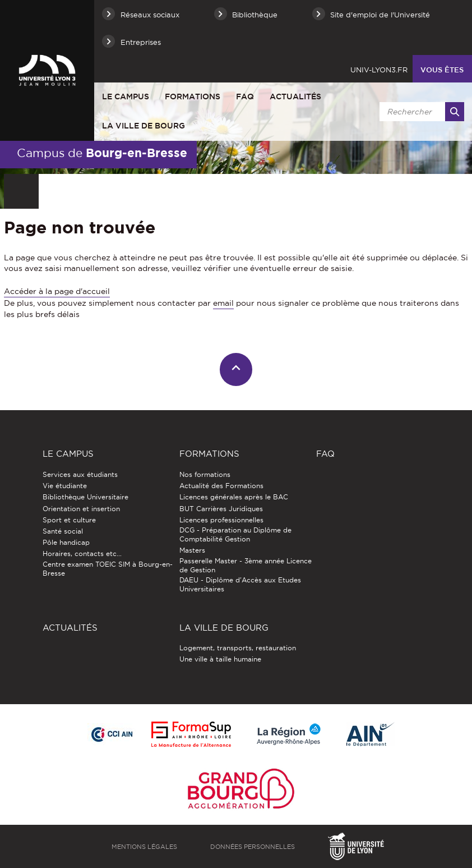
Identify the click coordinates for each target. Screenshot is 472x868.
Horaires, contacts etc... (82, 554)
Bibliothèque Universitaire (85, 497)
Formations (193, 97)
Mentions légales (144, 847)
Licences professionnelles (221, 520)
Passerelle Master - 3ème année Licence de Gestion (246, 565)
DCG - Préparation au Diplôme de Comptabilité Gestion (235, 534)
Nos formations (205, 474)
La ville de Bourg (144, 126)
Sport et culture (69, 520)
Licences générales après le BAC (234, 497)
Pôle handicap (66, 542)
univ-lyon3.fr (379, 70)
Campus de (102, 153)
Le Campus (126, 97)
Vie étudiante (65, 486)
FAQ (245, 97)
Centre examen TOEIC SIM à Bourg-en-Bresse (108, 569)
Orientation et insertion (81, 509)
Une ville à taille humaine (220, 659)
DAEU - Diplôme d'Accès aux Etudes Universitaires (240, 584)
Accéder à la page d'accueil (57, 291)
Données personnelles (253, 847)
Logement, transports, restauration (238, 648)
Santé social (63, 531)
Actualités (295, 97)
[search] (420, 112)
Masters (192, 550)
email (223, 303)
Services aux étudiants (80, 474)
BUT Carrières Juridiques (221, 509)
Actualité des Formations (221, 486)
